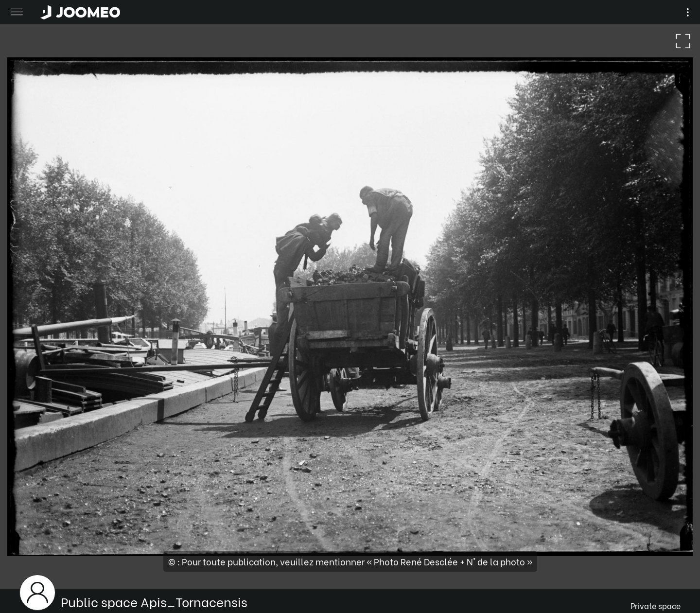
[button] (26, 563)
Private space (656, 605)
